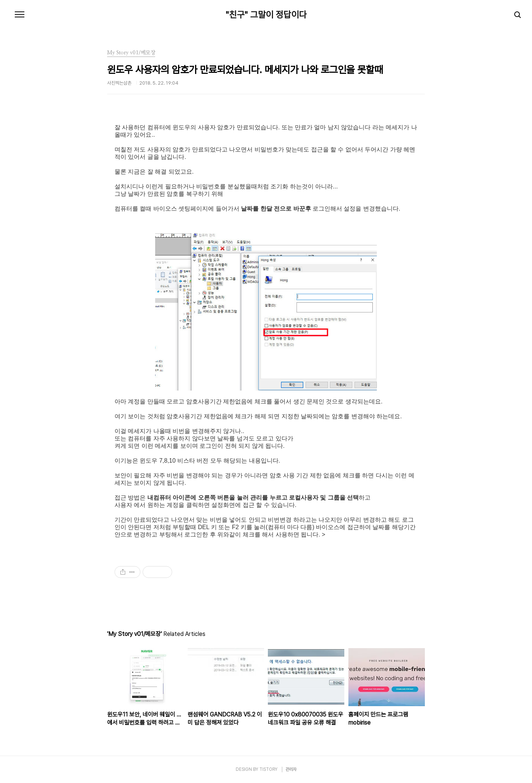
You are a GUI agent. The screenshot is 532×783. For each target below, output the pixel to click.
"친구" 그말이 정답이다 (266, 15)
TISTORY (268, 769)
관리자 (291, 769)
